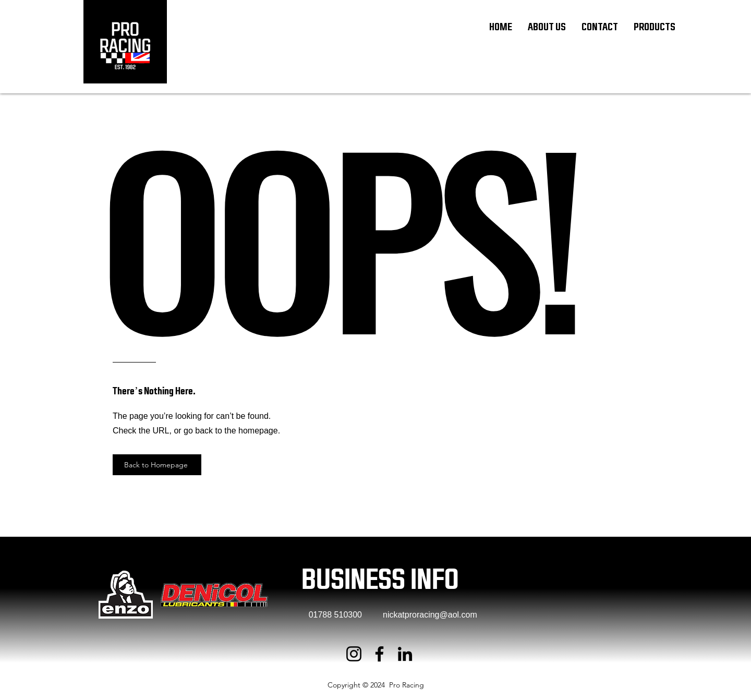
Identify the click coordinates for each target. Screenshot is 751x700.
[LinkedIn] (405, 654)
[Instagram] (354, 654)
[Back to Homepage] (157, 465)
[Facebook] (379, 654)
